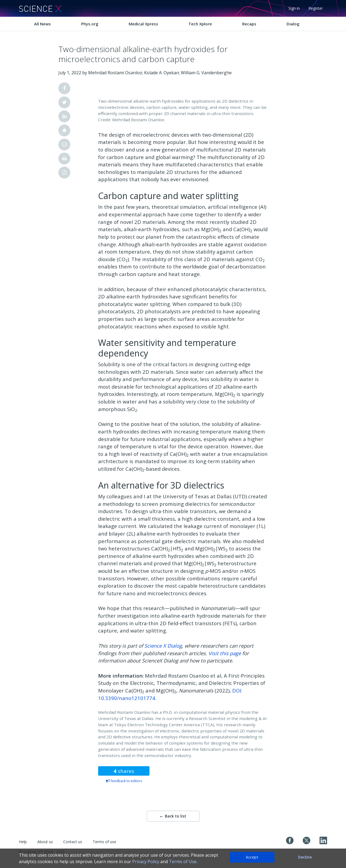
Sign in (294, 8)
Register (316, 8)
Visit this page (225, 653)
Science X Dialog (163, 646)
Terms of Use (183, 862)
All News (42, 24)
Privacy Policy (146, 862)
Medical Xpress (143, 24)
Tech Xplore (200, 24)
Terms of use (104, 842)
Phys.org (90, 24)
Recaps (249, 24)
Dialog (293, 24)
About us (45, 842)
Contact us (73, 842)
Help (23, 842)
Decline (305, 857)
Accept (252, 857)
